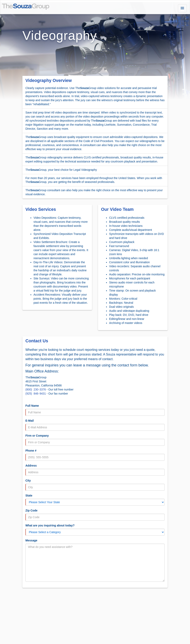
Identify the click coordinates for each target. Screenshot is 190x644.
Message (31, 540)
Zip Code (31, 510)
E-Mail (30, 421)
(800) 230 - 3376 (36, 389)
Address (31, 466)
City (28, 481)
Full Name (32, 406)
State (29, 495)
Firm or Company (37, 436)
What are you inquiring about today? (50, 525)
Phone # (31, 451)
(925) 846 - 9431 (36, 394)
